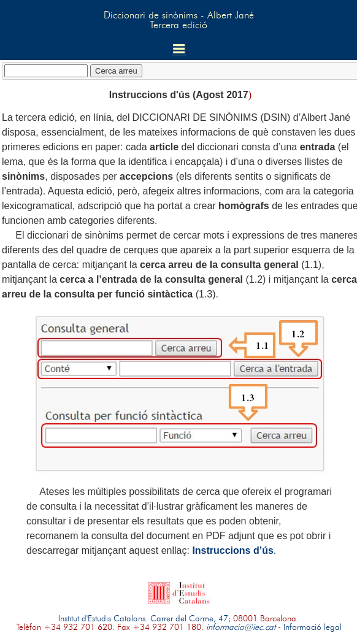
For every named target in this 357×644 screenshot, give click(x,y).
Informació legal (313, 627)
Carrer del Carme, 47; (190, 619)
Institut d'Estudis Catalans (102, 619)
